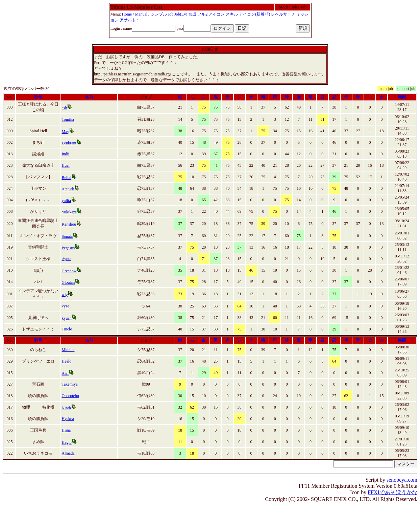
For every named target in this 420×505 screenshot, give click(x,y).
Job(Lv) (181, 14)
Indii (65, 154)
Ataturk (68, 189)
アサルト (128, 20)
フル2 (202, 14)
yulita (66, 201)
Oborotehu (70, 396)
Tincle (67, 329)
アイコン (217, 14)
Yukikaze (69, 212)
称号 (38, 97)
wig (65, 295)
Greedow (69, 271)
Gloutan (68, 282)
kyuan (66, 318)
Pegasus (68, 248)
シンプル (159, 14)
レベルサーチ (283, 14)
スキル (232, 14)
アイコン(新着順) (254, 14)
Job (171, 14)
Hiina (66, 430)
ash (64, 108)
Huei (65, 165)
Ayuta (66, 259)
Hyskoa (68, 419)
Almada (68, 453)
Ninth (66, 408)
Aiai (65, 373)
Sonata (67, 236)
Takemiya (69, 384)
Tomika (68, 119)
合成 (192, 14)
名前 (89, 97)
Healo (66, 361)
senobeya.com (402, 480)
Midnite (68, 350)
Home (127, 14)
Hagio (66, 442)
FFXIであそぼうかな (392, 492)
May (65, 132)
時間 (402, 97)
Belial (66, 178)
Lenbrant (69, 143)
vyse (65, 306)
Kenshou (69, 224)
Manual (141, 14)
